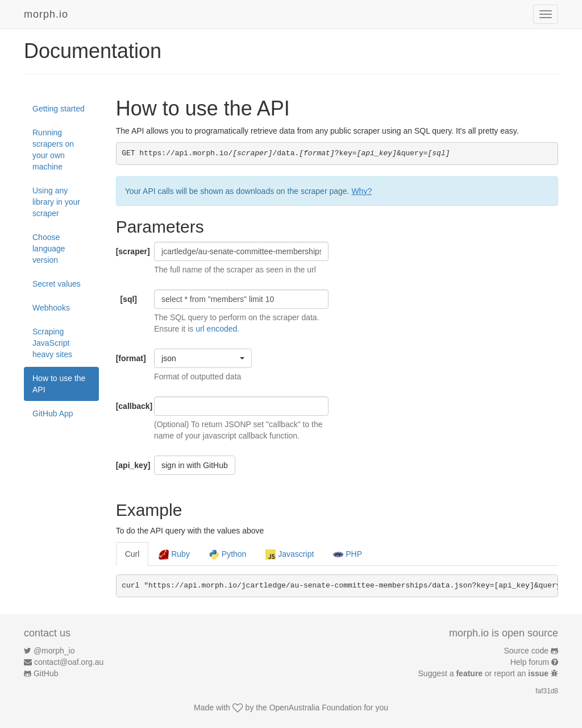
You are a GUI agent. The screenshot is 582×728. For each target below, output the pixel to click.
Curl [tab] (132, 554)
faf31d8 (547, 691)
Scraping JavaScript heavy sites (52, 343)
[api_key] (131, 465)
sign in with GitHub (195, 465)
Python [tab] (228, 555)
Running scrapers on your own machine (53, 150)
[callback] (131, 406)
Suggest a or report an (485, 673)
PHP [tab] (348, 555)
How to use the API (59, 384)
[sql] (128, 299)
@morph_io (54, 651)
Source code (527, 651)
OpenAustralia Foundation (316, 708)
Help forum (530, 662)
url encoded (216, 329)
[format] (131, 358)
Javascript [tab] (290, 555)
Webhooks (51, 308)
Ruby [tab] (174, 555)
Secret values (57, 284)
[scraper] (131, 251)
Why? (361, 191)
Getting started (59, 109)
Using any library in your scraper (56, 202)
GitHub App (53, 413)
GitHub (46, 673)
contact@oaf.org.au (69, 662)
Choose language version (49, 249)
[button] (203, 358)
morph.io (46, 14)
